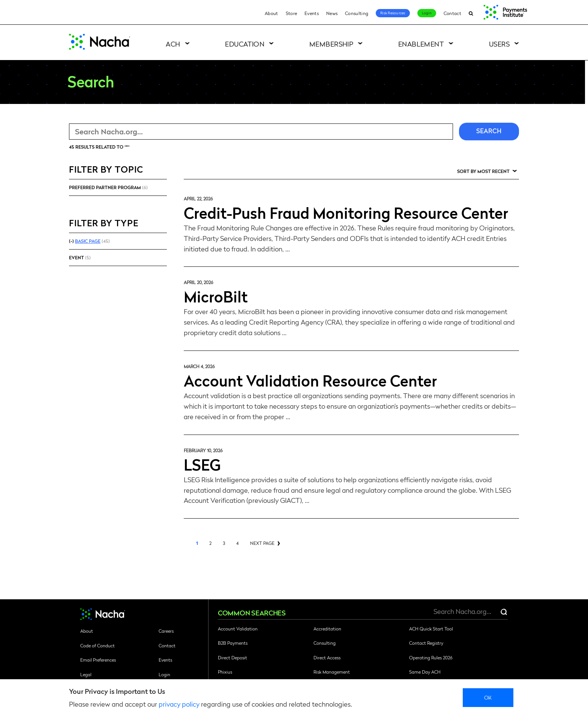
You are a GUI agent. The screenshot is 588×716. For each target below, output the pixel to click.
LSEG (202, 464)
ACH (173, 44)
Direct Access (327, 657)
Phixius (225, 672)
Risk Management (332, 672)
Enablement (421, 44)
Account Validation (238, 629)
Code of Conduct (97, 645)
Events (312, 13)
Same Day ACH (425, 672)
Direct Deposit (232, 657)
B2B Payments (233, 643)
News (332, 13)
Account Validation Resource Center (310, 380)
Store (292, 13)
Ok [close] (488, 697)
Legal (86, 674)
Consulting (357, 13)
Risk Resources (393, 13)
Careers (166, 631)
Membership (331, 44)
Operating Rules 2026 (431, 657)
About (271, 13)
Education (245, 44)
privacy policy (179, 704)
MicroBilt (216, 296)
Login (427, 13)
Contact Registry (426, 643)
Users (499, 44)
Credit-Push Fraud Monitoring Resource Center (346, 212)
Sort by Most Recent (483, 171)
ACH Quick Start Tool (431, 629)
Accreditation (327, 629)
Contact (452, 13)
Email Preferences (98, 660)
